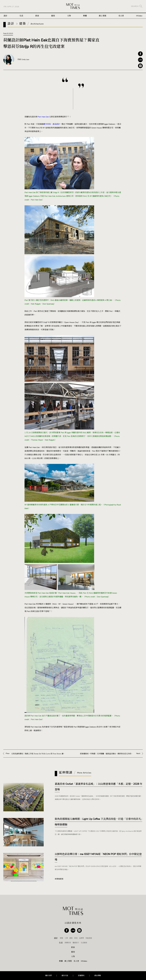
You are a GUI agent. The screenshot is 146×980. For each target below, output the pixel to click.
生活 (21, 16)
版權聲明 (81, 976)
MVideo (139, 16)
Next (111, 753)
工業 (66, 938)
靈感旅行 (76, 943)
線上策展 (103, 16)
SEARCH (135, 6)
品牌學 (81, 938)
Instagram (140, 66)
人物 (69, 16)
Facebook (140, 54)
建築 (71, 938)
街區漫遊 (89, 938)
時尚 (76, 938)
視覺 (61, 938)
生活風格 (84, 943)
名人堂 (121, 16)
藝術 (53, 16)
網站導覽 (98, 976)
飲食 (37, 16)
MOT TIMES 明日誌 (73, 6)
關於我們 (48, 976)
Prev (36, 753)
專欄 (85, 16)
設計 (5, 16)
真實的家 (68, 943)
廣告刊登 (65, 976)
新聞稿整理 (59, 879)
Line (140, 60)
